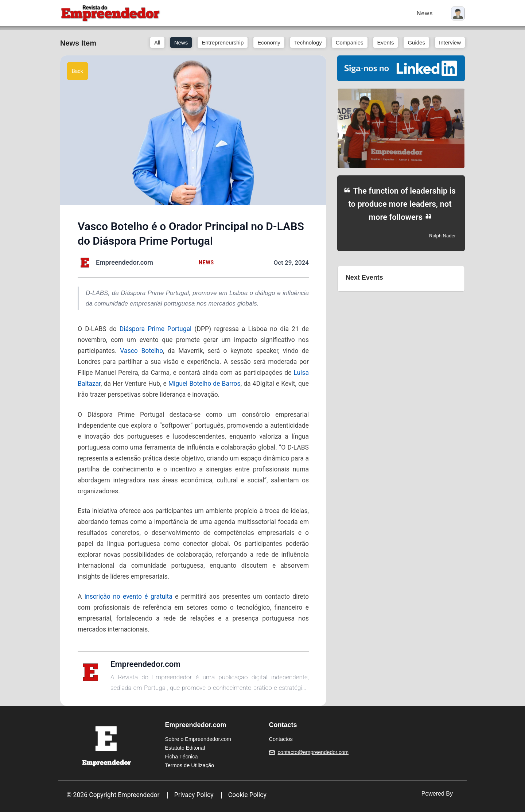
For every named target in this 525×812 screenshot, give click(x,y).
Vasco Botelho (141, 351)
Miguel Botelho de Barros (205, 384)
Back (77, 71)
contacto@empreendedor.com (313, 752)
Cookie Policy (247, 795)
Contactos (281, 739)
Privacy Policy (194, 795)
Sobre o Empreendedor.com (198, 739)
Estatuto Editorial (185, 748)
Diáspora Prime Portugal (156, 329)
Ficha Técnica (182, 757)
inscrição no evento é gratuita (129, 597)
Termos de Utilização (190, 765)
